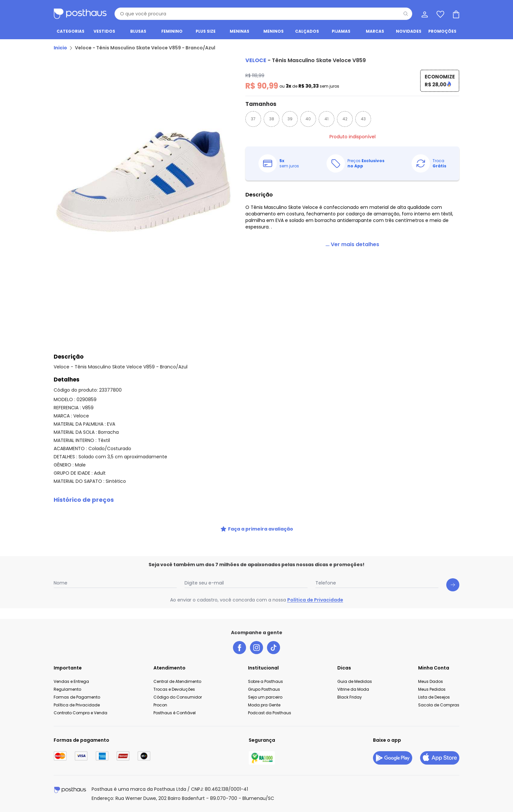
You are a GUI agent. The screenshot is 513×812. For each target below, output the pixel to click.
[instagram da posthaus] (256, 648)
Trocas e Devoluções (174, 689)
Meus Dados (431, 681)
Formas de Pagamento (77, 697)
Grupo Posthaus (264, 689)
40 (308, 119)
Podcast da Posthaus (270, 713)
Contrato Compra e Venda (80, 713)
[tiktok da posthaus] (274, 648)
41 (327, 119)
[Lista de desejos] (440, 14)
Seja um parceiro (265, 697)
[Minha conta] (424, 14)
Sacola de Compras (439, 705)
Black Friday (350, 697)
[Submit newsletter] (453, 585)
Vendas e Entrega (71, 681)
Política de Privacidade (315, 600)
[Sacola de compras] (455, 14)
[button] (256, 500)
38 (272, 119)
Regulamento (67, 689)
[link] (352, 245)
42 (345, 119)
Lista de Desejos (434, 697)
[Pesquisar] (406, 14)
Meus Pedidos (432, 689)
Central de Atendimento (177, 681)
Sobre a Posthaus (265, 681)
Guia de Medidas (355, 681)
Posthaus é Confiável (175, 713)
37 (253, 119)
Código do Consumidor (178, 697)
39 (290, 119)
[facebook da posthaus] (239, 648)
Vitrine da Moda (353, 689)
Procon (160, 705)
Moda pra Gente (264, 705)
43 (363, 119)
